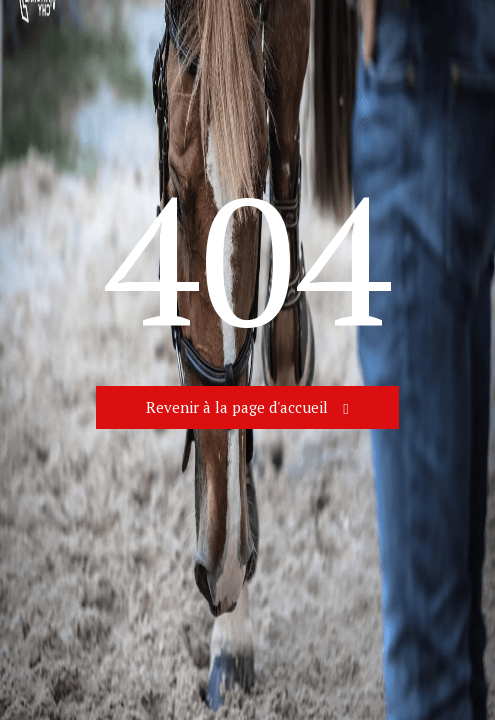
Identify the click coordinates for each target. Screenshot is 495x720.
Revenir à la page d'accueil (237, 407)
